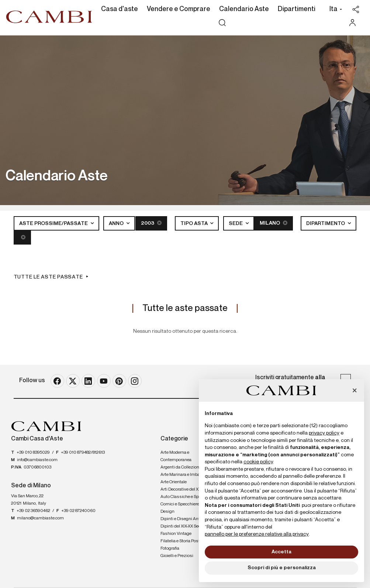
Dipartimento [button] (326, 224)
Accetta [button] (281, 552)
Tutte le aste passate (48, 277)
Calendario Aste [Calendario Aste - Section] (244, 9)
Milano (274, 223)
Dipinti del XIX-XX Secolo (183, 526)
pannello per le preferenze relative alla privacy (257, 534)
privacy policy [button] (324, 433)
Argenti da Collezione (181, 467)
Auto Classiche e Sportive (185, 497)
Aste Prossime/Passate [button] (54, 224)
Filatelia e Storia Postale (183, 541)
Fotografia (170, 549)
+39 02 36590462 (33, 511)
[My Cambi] (354, 23)
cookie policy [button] (258, 462)
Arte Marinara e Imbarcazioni (188, 475)
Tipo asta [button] (195, 224)
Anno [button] (117, 224)
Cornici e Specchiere (180, 504)
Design (167, 512)
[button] (334, 10)
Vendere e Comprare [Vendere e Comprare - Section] (179, 9)
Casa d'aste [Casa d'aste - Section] (120, 9)
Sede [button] (236, 224)
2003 (151, 223)
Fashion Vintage (176, 534)
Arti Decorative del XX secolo (187, 490)
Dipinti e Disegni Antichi (184, 519)
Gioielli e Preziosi (177, 556)
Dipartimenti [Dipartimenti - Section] (297, 9)
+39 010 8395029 (33, 453)
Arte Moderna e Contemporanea (176, 456)
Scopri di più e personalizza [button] (282, 568)
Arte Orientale (174, 482)
